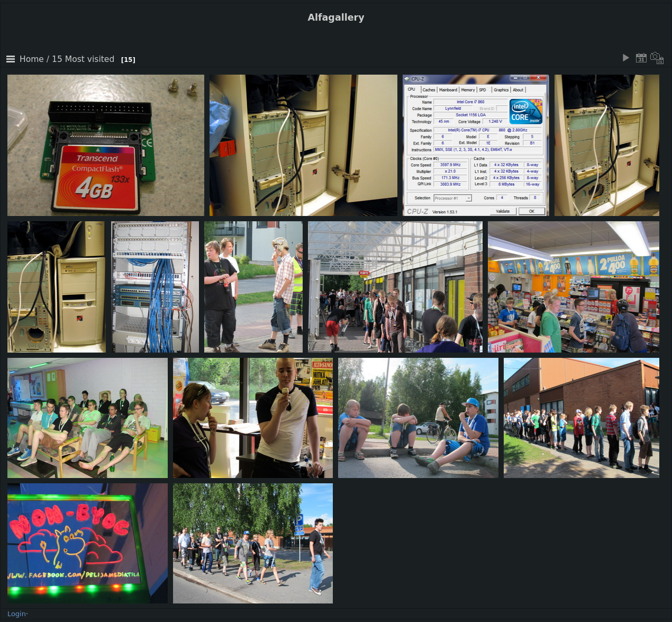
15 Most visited (83, 59)
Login (17, 614)
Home (32, 59)
